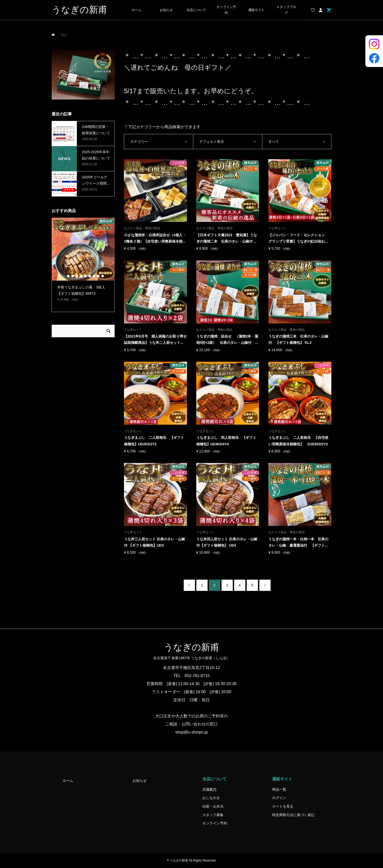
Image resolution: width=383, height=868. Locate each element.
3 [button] (73, 276)
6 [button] (85, 276)
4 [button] (77, 276)
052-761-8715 (197, 676)
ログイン (279, 798)
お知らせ (166, 10)
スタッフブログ (286, 10)
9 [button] (98, 276)
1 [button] (64, 276)
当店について (196, 10)
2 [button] (68, 276)
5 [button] (81, 276)
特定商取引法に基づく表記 (293, 815)
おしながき (211, 798)
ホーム (136, 10)
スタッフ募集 (213, 815)
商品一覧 (279, 789)
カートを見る (283, 806)
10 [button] (103, 276)
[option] (83, 262)
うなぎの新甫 (79, 10)
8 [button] (94, 276)
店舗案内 (209, 789)
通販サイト (256, 10)
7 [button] (90, 276)
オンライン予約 (226, 10)
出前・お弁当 (213, 806)
